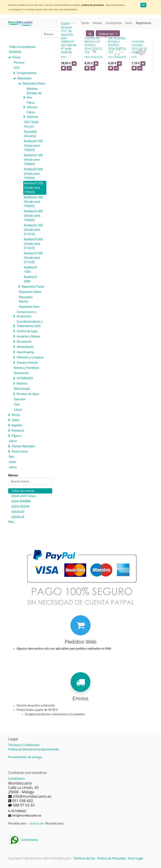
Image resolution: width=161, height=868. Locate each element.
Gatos (15, 420)
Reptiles (17, 425)
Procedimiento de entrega (25, 757)
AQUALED (18, 512)
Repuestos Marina (26, 299)
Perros (16, 415)
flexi (12, 457)
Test (17, 404)
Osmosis (20, 399)
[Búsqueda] (90, 34)
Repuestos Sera (29, 307)
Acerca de (37, 823)
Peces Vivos (19, 451)
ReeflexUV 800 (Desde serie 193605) (33, 216)
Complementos (27, 73)
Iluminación (21, 373)
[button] (108, 34)
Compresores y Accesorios (26, 314)
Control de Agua (27, 331)
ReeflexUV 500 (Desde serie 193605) (33, 202)
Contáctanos (23, 840)
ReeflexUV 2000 (31, 279)
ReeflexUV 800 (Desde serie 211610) (33, 244)
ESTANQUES (25, 378)
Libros (18, 410)
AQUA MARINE (21, 501)
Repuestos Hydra (30, 292)
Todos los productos (22, 47)
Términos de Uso (84, 858)
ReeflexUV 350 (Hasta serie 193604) (33, 146)
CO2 (17, 68)
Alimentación (25, 347)
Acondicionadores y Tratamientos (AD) (29, 324)
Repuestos (24, 78)
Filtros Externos (32, 115)
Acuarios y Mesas (28, 336)
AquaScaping (25, 352)
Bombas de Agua (28, 394)
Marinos (22, 383)
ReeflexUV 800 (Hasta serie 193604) (33, 174)
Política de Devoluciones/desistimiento (34, 749)
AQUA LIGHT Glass (24, 496)
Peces (16, 57)
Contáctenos (16, 779)
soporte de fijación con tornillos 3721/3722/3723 (93, 45)
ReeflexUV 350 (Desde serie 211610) (33, 230)
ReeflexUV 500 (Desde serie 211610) (33, 258)
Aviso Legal (135, 858)
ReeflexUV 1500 (31, 270)
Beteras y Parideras (26, 368)
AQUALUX (18, 517)
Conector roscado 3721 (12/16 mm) (139, 47)
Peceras (19, 63)
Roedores (18, 431)
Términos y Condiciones (24, 745)
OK (143, 5)
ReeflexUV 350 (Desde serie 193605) (33, 188)
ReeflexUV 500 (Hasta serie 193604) (33, 160)
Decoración (24, 342)
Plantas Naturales (23, 446)
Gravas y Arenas (27, 363)
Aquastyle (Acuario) (30, 134)
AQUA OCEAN (20, 506)
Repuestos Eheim (34, 83)
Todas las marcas (23, 491)
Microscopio (22, 389)
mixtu (12, 462)
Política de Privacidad (112, 858)
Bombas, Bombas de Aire (34, 93)
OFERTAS (15, 52)
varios (13, 467)
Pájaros (16, 436)
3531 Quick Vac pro (31, 124)
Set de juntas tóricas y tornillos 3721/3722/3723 (117, 45)
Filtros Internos (32, 105)
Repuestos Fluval (33, 287)
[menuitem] (84, 23)
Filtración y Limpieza (30, 357)
